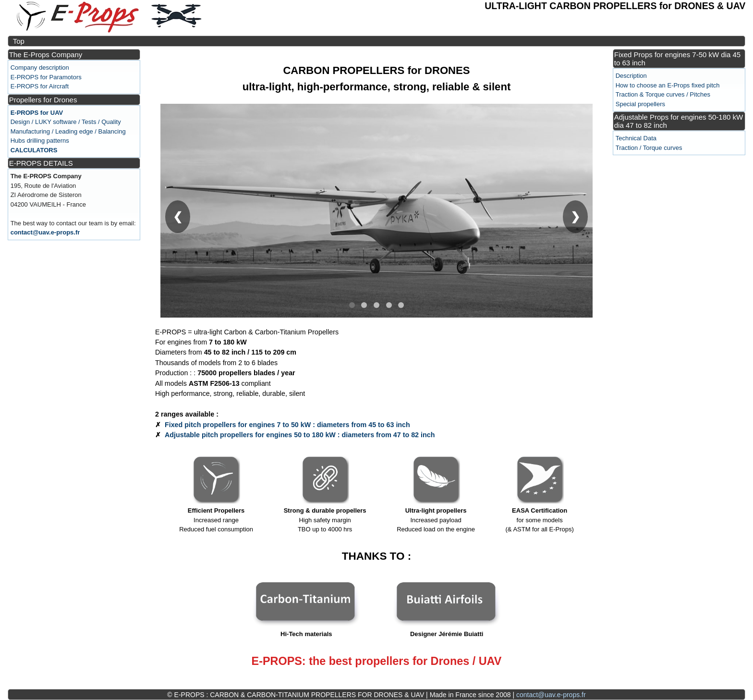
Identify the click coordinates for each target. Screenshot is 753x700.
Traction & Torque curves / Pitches (663, 94)
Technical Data (636, 138)
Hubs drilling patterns (40, 141)
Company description (40, 68)
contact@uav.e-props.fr (45, 232)
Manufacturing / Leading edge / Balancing (68, 131)
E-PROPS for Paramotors (46, 77)
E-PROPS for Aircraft (40, 86)
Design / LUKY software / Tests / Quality (66, 122)
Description (631, 76)
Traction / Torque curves (649, 148)
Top (19, 41)
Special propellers (640, 104)
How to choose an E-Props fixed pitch (668, 85)
